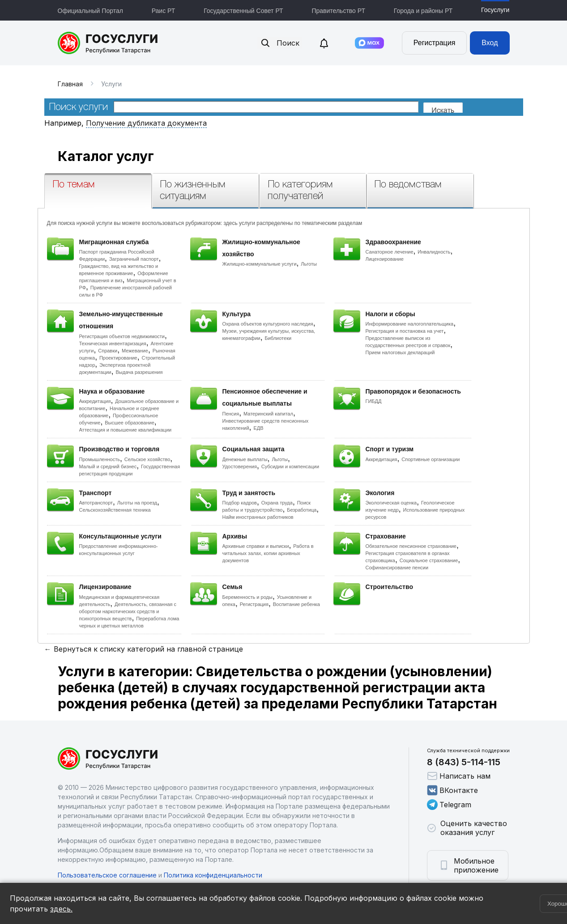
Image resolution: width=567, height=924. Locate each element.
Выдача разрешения (139, 372)
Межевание (135, 351)
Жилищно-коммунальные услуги (260, 264)
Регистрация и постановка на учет (405, 331)
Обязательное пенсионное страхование (411, 546)
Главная (70, 84)
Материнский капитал (268, 414)
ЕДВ (258, 428)
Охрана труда (277, 503)
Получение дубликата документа (146, 123)
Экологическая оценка (391, 503)
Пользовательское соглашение (107, 875)
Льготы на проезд (137, 503)
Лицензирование (385, 259)
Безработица (302, 510)
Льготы (309, 264)
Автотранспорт (96, 503)
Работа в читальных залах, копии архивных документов (268, 553)
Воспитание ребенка (296, 604)
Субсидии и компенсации (290, 466)
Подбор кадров (240, 503)
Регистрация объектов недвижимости (122, 336)
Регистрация (435, 43)
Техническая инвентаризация (113, 343)
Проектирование (118, 358)
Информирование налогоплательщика (410, 324)
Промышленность (100, 459)
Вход (490, 43)
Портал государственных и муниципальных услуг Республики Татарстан (108, 43)
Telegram (449, 805)
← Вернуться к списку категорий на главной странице (144, 649)
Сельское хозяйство (147, 459)
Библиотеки (278, 338)
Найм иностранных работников (258, 517)
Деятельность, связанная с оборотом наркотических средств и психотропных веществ (128, 611)
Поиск (280, 43)
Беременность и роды (247, 597)
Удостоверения (240, 466)
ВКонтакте (452, 790)
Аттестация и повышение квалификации (126, 430)
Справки (108, 351)
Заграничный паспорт (134, 259)
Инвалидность (434, 252)
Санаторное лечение (390, 252)
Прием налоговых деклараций (400, 352)
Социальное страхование (429, 560)
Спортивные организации (431, 459)
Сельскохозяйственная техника (115, 510)
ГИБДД (374, 401)
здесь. (61, 909)
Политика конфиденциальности (213, 875)
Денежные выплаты (245, 459)
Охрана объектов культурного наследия (268, 324)
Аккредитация (95, 401)
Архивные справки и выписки (256, 546)
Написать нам (459, 776)
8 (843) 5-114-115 (464, 762)
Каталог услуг (106, 156)
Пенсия (231, 414)
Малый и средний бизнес (108, 466)
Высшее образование (130, 423)
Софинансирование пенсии (397, 568)
